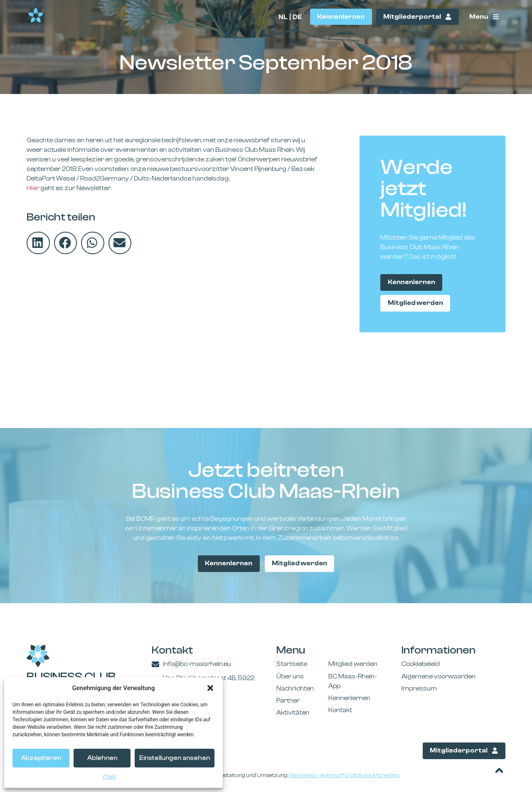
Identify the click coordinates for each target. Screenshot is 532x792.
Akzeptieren (41, 758)
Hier (33, 188)
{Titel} (109, 777)
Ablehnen (102, 758)
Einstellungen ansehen (175, 758)
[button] (210, 688)
